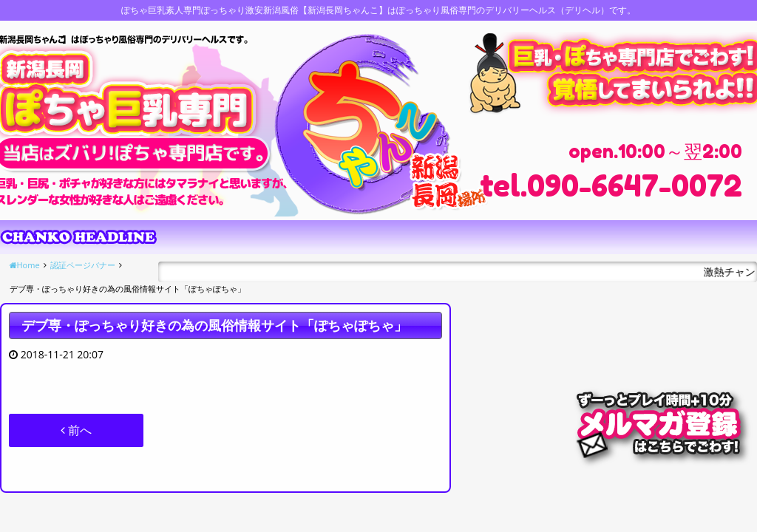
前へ (76, 430)
